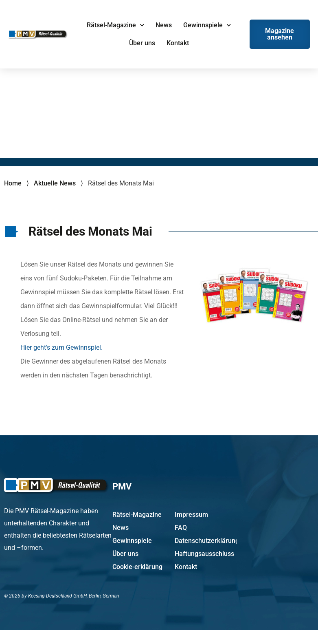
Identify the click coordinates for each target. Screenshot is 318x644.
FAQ (181, 528)
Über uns (142, 43)
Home (13, 183)
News (164, 25)
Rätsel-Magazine (115, 25)
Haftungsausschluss (204, 554)
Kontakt (178, 43)
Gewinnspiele (207, 25)
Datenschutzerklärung (206, 541)
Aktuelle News (55, 183)
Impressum (191, 515)
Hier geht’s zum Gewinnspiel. (61, 347)
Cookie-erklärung (137, 567)
